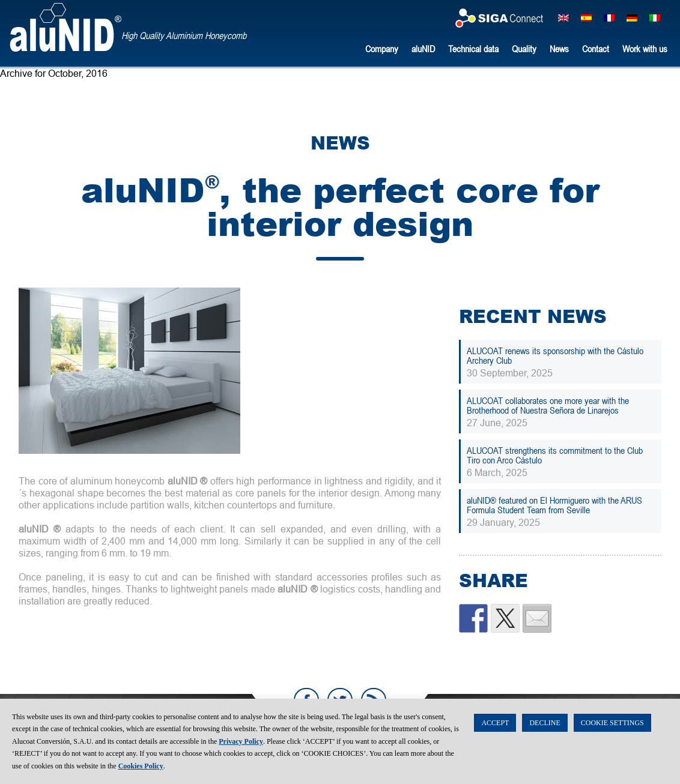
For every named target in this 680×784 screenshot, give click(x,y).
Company (382, 49)
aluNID (65, 27)
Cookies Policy (141, 766)
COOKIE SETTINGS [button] (612, 723)
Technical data (473, 49)
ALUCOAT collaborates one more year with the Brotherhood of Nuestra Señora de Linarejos (548, 405)
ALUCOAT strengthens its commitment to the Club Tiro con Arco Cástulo (555, 455)
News (559, 49)
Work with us (645, 49)
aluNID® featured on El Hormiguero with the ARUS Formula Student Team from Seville (554, 505)
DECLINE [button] (545, 723)
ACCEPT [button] (495, 723)
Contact (596, 49)
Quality (524, 49)
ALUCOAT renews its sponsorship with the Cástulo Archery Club (555, 355)
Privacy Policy (241, 741)
